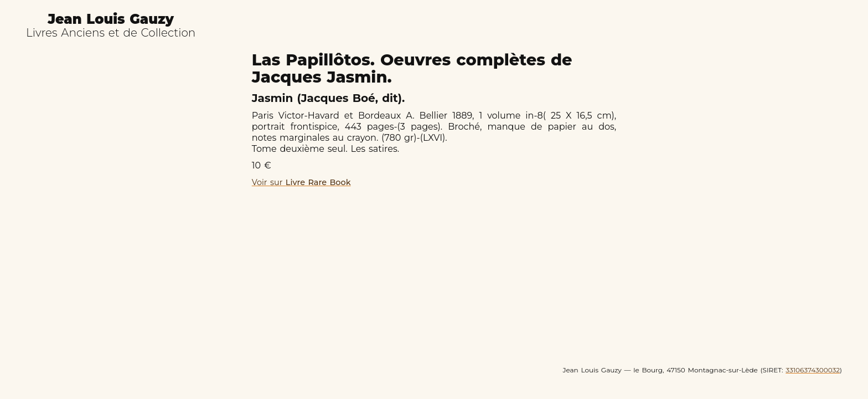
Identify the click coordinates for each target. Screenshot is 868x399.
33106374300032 (813, 370)
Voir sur (301, 182)
